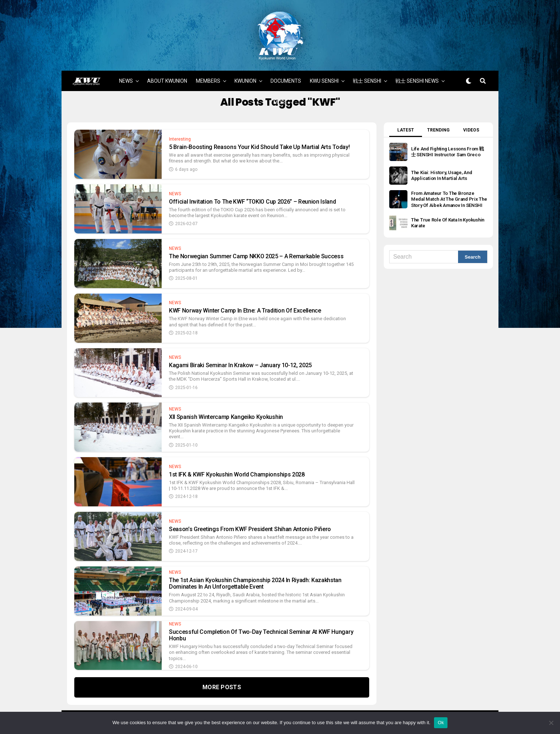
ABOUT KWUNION (167, 72)
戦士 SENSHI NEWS (417, 72)
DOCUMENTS (286, 72)
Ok (441, 723)
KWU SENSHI (324, 72)
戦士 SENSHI (367, 72)
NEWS (126, 72)
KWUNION (245, 72)
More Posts (222, 678)
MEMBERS (208, 72)
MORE (281, 93)
